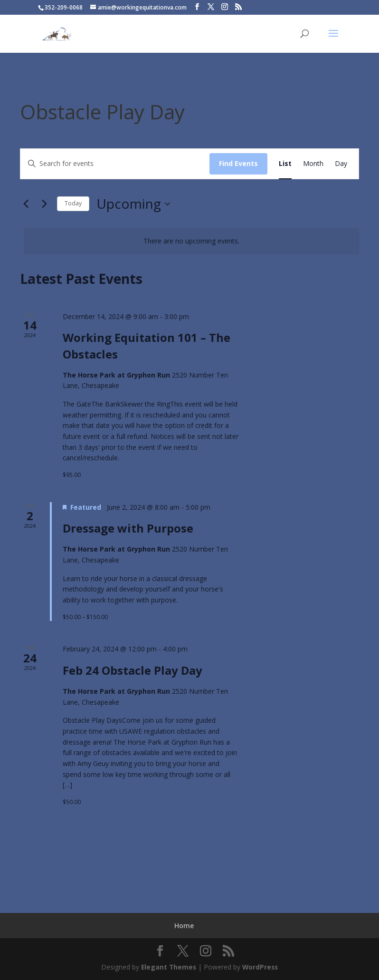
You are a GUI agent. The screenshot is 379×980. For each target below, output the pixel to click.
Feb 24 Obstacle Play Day (133, 670)
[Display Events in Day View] (341, 164)
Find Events (238, 163)
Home (184, 926)
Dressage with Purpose (128, 528)
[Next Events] (44, 204)
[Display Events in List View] (285, 164)
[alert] (191, 241)
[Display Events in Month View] (313, 164)
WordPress (261, 967)
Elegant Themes (168, 967)
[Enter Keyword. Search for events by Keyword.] (115, 164)
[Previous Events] (26, 204)
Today (73, 203)
